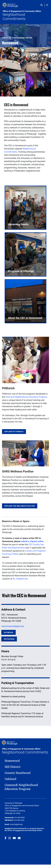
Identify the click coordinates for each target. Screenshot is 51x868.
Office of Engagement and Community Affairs (25, 830)
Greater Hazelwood (18, 773)
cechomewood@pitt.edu (13, 626)
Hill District (13, 767)
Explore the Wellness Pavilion (20, 506)
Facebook (9, 632)
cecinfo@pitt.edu (16, 824)
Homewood (12, 761)
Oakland (10, 779)
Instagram (9, 639)
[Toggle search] (42, 5)
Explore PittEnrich (14, 431)
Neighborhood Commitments (25, 15)
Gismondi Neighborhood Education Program (26, 397)
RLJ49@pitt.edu (20, 579)
